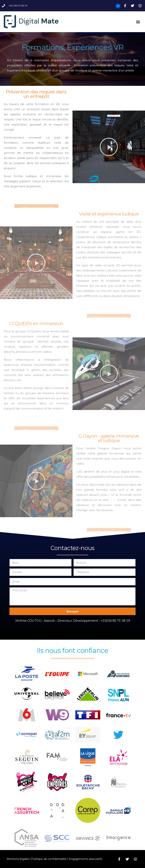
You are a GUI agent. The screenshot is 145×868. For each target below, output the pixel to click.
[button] (138, 22)
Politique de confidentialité (49, 859)
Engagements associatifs (85, 859)
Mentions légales (18, 859)
